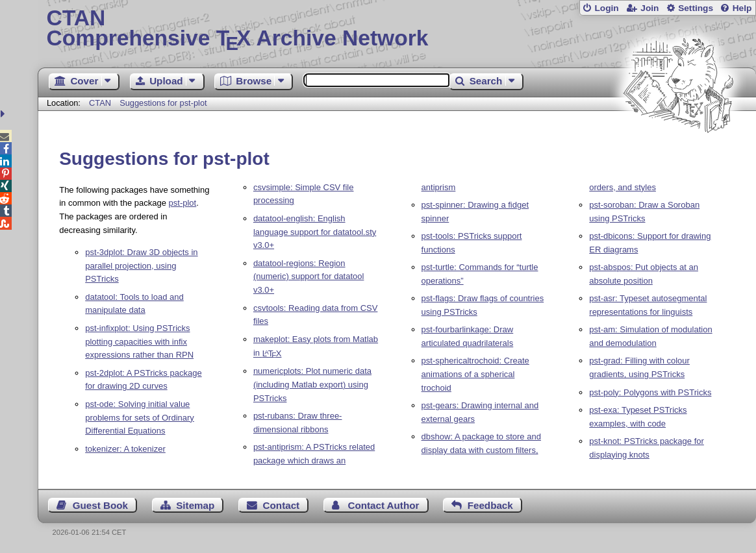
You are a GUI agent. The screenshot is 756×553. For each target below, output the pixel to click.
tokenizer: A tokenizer (125, 449)
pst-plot (183, 203)
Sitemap (195, 505)
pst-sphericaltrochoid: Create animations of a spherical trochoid (475, 374)
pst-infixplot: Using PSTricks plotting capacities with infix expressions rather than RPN (139, 342)
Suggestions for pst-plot (163, 103)
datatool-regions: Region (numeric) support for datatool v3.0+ (309, 277)
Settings (696, 8)
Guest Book (100, 505)
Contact (282, 505)
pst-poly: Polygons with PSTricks (650, 392)
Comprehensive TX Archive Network (397, 29)
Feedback (490, 505)
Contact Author (383, 505)
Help (742, 8)
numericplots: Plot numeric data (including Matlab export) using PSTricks (312, 385)
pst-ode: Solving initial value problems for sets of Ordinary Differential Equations (140, 418)
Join (649, 8)
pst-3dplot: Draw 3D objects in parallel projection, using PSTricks (141, 266)
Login (606, 8)
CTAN (100, 103)
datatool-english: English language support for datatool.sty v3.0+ (315, 232)
